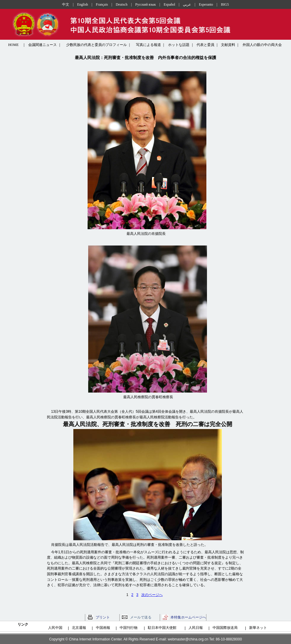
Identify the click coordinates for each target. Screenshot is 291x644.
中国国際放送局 (225, 628)
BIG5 (225, 4)
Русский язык (146, 4)
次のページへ (152, 595)
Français (102, 4)
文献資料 (228, 45)
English (83, 4)
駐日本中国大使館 (162, 628)
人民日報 (196, 628)
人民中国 (55, 628)
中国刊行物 (129, 628)
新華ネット (258, 628)
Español (169, 4)
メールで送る (141, 617)
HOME (13, 45)
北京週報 (79, 628)
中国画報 (103, 628)
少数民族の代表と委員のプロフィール (97, 45)
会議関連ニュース (42, 45)
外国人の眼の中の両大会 (262, 45)
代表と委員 (205, 45)
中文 (66, 4)
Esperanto (206, 4)
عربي (187, 4)
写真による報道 (148, 45)
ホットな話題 (179, 45)
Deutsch (122, 4)
